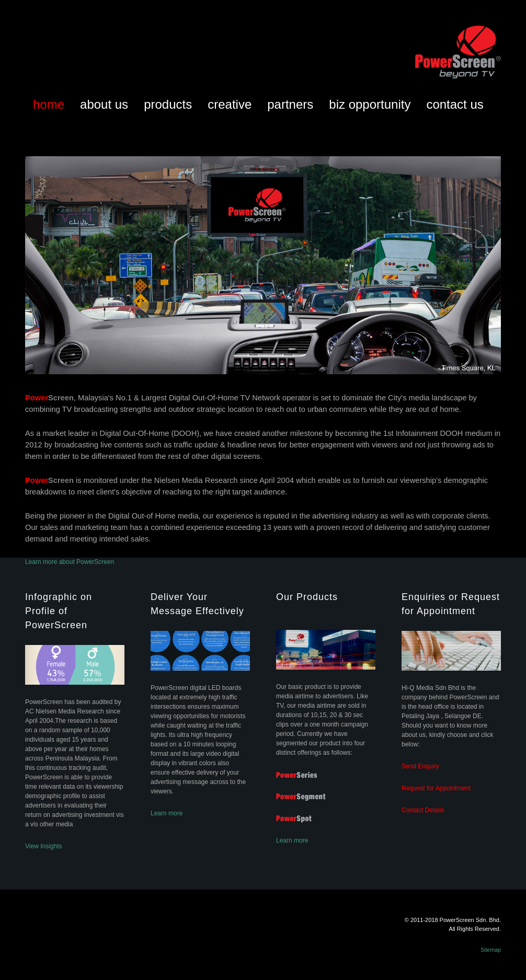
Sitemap (491, 950)
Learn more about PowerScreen (70, 562)
